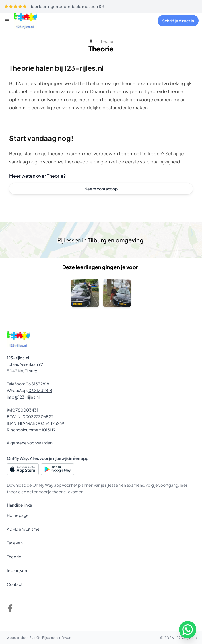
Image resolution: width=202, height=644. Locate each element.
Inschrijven (17, 570)
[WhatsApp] (188, 630)
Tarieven (15, 543)
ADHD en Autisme (23, 529)
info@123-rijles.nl (23, 397)
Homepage (18, 515)
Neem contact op (101, 189)
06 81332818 (37, 384)
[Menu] (7, 21)
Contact (15, 584)
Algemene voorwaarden (30, 443)
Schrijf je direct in (178, 21)
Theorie (14, 557)
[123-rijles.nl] (32, 21)
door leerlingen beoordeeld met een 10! (54, 6)
